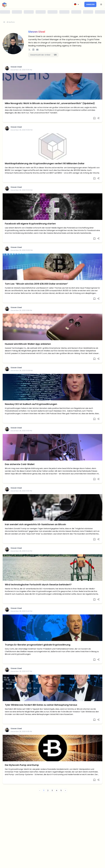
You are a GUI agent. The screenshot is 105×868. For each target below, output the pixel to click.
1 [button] (44, 790)
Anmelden (90, 4)
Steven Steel (16, 67)
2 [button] (48, 790)
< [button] (40, 790)
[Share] (98, 118)
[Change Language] (77, 4)
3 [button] (52, 790)
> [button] (65, 790)
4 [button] (57, 790)
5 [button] (61, 790)
